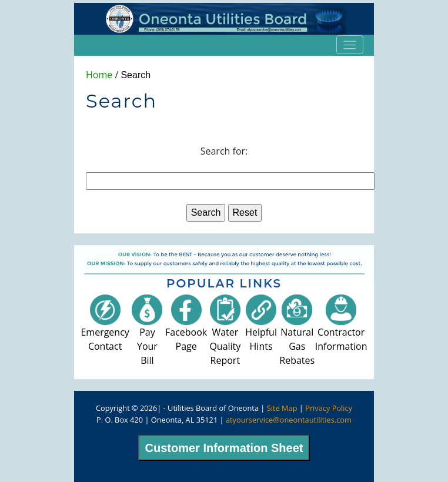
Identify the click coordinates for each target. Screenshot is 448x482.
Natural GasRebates (297, 335)
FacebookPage (186, 328)
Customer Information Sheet (224, 448)
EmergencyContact (105, 328)
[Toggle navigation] (350, 45)
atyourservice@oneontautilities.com (289, 420)
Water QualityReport (225, 335)
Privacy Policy (329, 408)
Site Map (282, 408)
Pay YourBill (147, 335)
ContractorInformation (341, 328)
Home (99, 75)
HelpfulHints (261, 328)
